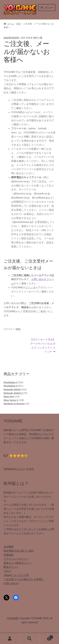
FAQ (18, 24)
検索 (29, 639)
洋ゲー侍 (38, 38)
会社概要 (9, 547)
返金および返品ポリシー (17, 563)
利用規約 (9, 555)
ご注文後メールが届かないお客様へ (24, 579)
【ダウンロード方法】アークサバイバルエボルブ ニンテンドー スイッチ (43, 345)
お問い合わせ (11, 583)
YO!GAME (13, 618)
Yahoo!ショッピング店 (16, 575)
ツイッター (32, 287)
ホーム (11, 24)
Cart (46, 637)
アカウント (10, 639)
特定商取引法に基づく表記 (19, 551)
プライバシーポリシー (16, 559)
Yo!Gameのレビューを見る (19, 469)
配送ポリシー (11, 567)
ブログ (7, 571)
